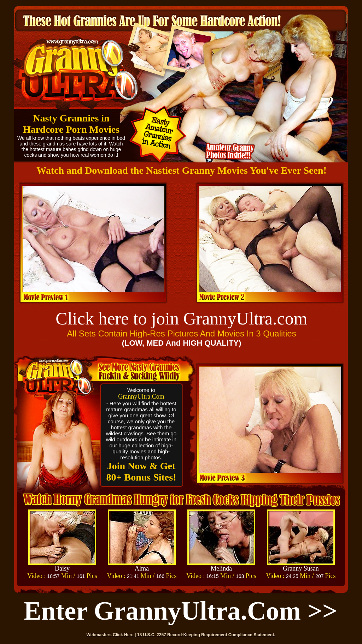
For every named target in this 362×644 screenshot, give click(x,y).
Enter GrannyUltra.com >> (180, 611)
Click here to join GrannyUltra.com (181, 318)
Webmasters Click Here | (112, 635)
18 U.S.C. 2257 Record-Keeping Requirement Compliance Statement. (206, 635)
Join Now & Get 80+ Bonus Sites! (141, 472)
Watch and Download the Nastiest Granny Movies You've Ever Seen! (182, 170)
